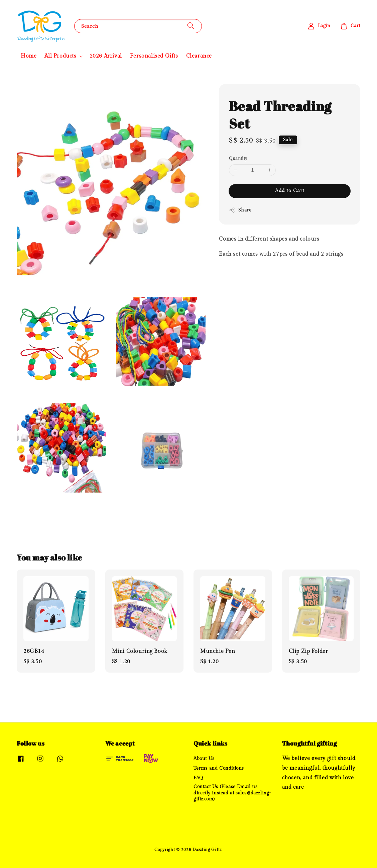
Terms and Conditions (219, 768)
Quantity (238, 159)
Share (240, 210)
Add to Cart (290, 191)
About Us (204, 759)
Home (29, 56)
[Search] (191, 26)
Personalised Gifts (154, 56)
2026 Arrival (106, 56)
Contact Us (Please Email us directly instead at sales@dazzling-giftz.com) (232, 793)
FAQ (198, 778)
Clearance (199, 56)
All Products (60, 56)
